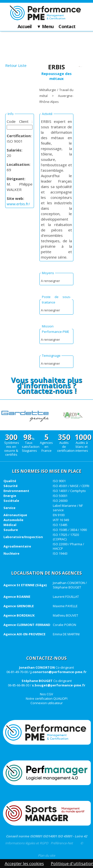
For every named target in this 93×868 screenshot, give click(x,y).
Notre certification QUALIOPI (47, 698)
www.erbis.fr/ (18, 204)
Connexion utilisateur (47, 703)
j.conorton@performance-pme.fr (59, 672)
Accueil (25, 27)
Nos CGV (46, 694)
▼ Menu (45, 27)
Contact (67, 27)
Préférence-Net (62, 843)
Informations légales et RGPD (27, 843)
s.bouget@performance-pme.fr (59, 685)
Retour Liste (16, 65)
